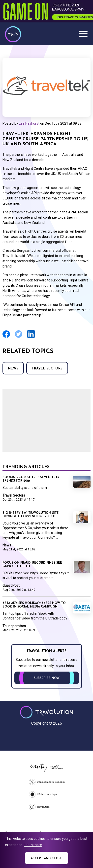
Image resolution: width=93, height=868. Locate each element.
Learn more (33, 845)
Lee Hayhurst (29, 123)
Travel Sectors (47, 369)
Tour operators (14, 626)
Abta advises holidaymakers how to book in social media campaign (34, 605)
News (13, 369)
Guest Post (11, 586)
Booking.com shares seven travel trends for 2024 (33, 479)
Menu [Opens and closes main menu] (83, 34)
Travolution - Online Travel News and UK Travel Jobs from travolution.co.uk (46, 712)
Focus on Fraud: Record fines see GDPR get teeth (32, 565)
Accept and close (46, 859)
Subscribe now (47, 678)
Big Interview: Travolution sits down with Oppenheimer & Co (31, 515)
